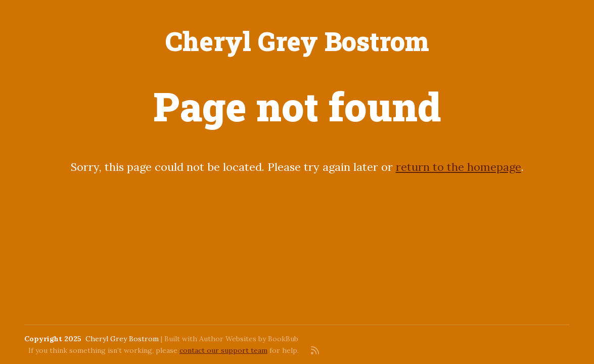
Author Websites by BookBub (249, 339)
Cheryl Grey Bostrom (297, 41)
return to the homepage (459, 167)
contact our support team (223, 350)
